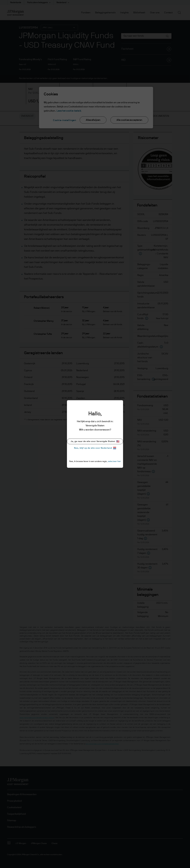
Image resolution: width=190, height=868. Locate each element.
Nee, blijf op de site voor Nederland (95, 448)
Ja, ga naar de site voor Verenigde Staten (95, 441)
